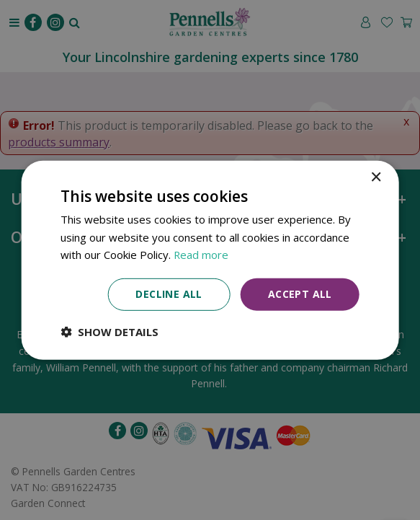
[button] (110, 332)
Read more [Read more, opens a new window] (201, 255)
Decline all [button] (169, 294)
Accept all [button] (300, 294)
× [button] (376, 177)
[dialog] (210, 260)
